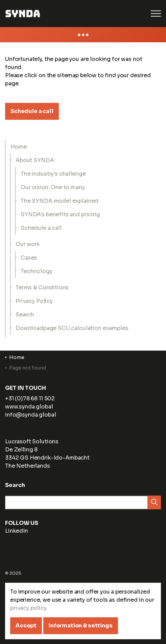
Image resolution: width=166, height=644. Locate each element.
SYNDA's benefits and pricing (60, 214)
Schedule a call (32, 111)
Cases (29, 258)
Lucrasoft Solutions (32, 441)
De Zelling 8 (21, 450)
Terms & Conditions (42, 287)
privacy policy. (29, 622)
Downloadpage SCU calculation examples (72, 328)
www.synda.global (29, 407)
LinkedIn (12, 533)
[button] (154, 504)
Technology (37, 271)
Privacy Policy (34, 301)
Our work (28, 244)
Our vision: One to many (53, 187)
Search (25, 315)
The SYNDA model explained (60, 201)
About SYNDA (35, 160)
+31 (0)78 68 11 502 (30, 398)
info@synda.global (30, 415)
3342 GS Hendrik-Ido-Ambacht (47, 458)
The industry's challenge (53, 174)
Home (19, 147)
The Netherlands (28, 466)
